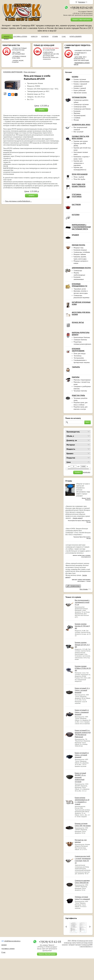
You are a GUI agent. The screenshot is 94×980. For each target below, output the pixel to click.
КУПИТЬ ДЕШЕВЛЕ (76, 36)
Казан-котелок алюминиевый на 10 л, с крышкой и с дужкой (82, 801)
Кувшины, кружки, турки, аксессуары (80, 258)
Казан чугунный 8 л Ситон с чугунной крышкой (82, 755)
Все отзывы (84, 589)
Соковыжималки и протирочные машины (82, 361)
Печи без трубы (79, 179)
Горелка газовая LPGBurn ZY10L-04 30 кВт (83, 668)
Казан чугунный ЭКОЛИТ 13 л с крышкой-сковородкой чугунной (80, 777)
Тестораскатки (79, 358)
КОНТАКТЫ (45, 36)
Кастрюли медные (80, 250)
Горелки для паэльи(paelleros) (80, 169)
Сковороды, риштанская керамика (81, 297)
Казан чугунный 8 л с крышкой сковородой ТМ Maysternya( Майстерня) (83, 734)
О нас (3, 952)
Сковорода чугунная (81, 104)
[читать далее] (77, 518)
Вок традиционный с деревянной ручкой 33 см (82, 602)
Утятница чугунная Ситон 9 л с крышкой (82, 898)
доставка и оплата (8, 948)
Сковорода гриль (80, 107)
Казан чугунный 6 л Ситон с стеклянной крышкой (82, 712)
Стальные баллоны (80, 340)
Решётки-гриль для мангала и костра (81, 408)
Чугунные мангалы (80, 391)
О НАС (64, 36)
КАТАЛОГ (7, 36)
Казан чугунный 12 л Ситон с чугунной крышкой (82, 690)
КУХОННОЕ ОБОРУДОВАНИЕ (13, 72)
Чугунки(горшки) (80, 115)
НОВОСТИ (34, 36)
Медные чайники (80, 254)
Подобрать (78, 472)
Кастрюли (77, 111)
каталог (4, 945)
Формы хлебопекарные (79, 274)
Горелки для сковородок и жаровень (79, 163)
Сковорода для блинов (82, 109)
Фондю (76, 120)
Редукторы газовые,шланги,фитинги (82, 343)
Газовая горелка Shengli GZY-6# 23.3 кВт (82, 645)
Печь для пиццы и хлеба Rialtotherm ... (18, 201)
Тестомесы (78, 356)
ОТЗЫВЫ (55, 36)
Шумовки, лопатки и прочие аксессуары (81, 292)
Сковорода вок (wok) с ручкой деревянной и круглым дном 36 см (83, 859)
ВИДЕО (6, 39)
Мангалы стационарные (82, 380)
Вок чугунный (78, 132)
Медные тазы (79, 248)
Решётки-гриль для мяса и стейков (81, 404)
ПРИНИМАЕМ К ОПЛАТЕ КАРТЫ (82, 64)
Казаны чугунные (80, 79)
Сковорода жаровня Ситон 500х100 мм (82, 881)
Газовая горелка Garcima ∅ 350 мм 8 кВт (82, 626)
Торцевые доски (80, 289)
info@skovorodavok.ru (12, 941)
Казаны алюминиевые (82, 82)
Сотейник (77, 118)
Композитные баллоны (82, 337)
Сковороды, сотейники (82, 252)
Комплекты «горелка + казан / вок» (82, 158)
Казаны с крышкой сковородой (80, 85)
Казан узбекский (80, 90)
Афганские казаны (80, 93)
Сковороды (78, 270)
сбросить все (86, 472)
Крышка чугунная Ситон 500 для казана (83, 824)
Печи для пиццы (80, 353)
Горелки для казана (81, 141)
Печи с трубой (79, 177)
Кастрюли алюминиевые (79, 278)
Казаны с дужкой (80, 88)
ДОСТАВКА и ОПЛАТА (20, 36)
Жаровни (77, 113)
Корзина (82, 2)
